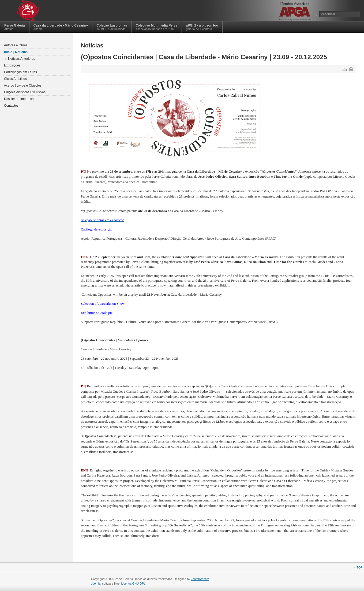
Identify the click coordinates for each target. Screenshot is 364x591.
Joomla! (96, 583)
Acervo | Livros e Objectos (23, 86)
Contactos (11, 106)
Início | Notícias (16, 52)
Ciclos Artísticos (15, 79)
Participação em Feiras (20, 72)
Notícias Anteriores (22, 59)
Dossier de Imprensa (19, 99)
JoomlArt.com (200, 579)
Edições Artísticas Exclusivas (25, 92)
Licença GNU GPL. (134, 583)
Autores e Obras (16, 45)
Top (360, 567)
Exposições (12, 65)
